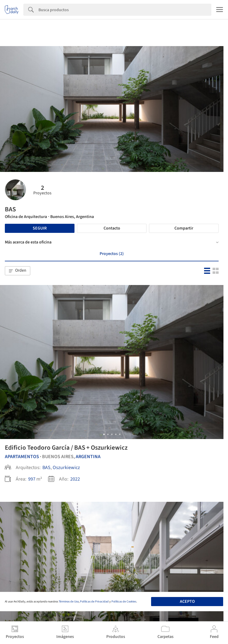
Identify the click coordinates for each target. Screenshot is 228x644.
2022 (75, 479)
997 (32, 479)
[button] (18, 271)
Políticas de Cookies (124, 602)
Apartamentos (22, 457)
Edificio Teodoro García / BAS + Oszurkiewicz (66, 448)
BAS (46, 468)
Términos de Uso (69, 602)
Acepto (187, 602)
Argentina (88, 457)
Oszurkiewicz (66, 468)
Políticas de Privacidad (94, 602)
